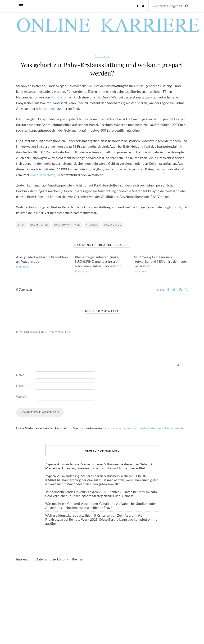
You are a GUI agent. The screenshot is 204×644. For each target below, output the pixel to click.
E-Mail (22, 386)
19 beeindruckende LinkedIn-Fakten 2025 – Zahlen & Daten (89, 492)
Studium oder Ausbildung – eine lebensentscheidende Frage (101, 506)
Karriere (102, 56)
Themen (77, 559)
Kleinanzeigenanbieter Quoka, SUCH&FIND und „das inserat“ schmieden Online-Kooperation (98, 261)
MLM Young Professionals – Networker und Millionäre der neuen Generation (161, 261)
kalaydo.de (47, 109)
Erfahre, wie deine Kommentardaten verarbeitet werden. (145, 428)
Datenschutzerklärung (52, 559)
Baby (21, 225)
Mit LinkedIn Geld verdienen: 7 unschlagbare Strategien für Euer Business (101, 494)
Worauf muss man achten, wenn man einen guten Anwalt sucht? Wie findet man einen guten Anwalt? (102, 482)
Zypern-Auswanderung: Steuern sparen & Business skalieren (89, 464)
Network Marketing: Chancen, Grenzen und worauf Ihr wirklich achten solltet (99, 466)
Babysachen (59, 97)
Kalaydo (92, 225)
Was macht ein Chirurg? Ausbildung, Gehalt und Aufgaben (88, 504)
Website (22, 397)
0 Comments (24, 289)
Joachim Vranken (43, 175)
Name (21, 375)
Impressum (24, 559)
